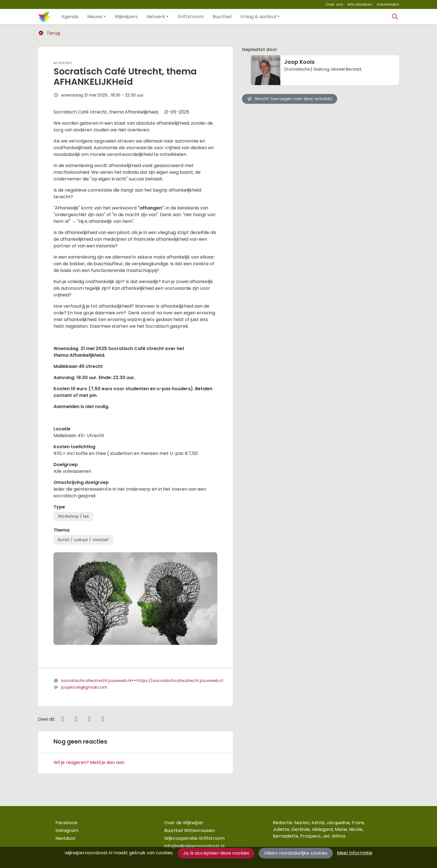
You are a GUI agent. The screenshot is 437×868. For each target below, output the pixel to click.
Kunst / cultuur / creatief (83, 540)
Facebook (66, 823)
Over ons (334, 4)
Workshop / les (73, 516)
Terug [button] (49, 33)
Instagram (67, 830)
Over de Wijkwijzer (184, 823)
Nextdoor (66, 838)
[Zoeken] (395, 17)
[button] (70, 17)
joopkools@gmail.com (84, 687)
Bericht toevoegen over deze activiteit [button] (289, 99)
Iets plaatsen (360, 4)
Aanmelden (388, 4)
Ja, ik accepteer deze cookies (216, 853)
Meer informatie (355, 853)
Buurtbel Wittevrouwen (190, 830)
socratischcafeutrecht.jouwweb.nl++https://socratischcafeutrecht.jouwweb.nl (142, 681)
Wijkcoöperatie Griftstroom (194, 838)
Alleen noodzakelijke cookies (296, 853)
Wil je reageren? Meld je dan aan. (89, 762)
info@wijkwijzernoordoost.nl (194, 846)
